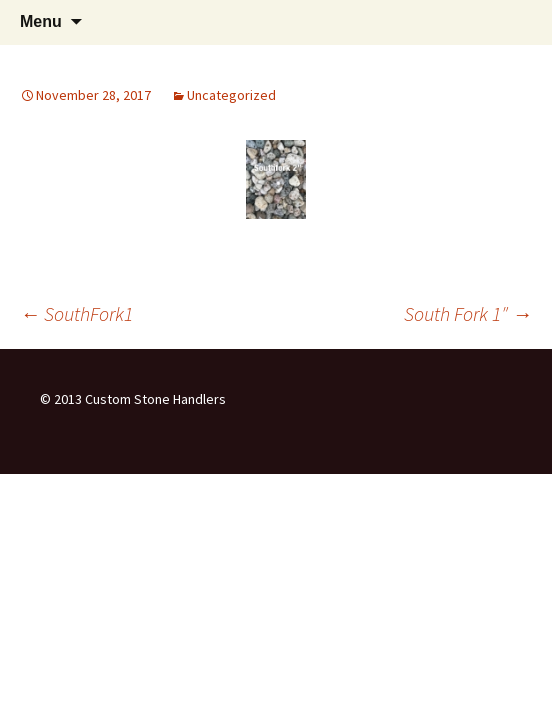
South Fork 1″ (468, 313)
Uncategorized (231, 95)
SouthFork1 (76, 313)
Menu (41, 21)
